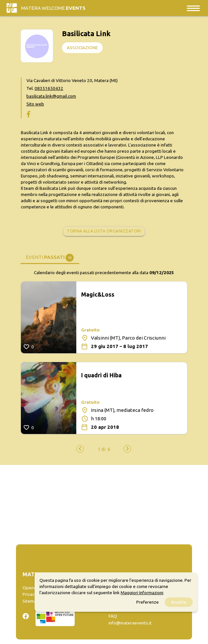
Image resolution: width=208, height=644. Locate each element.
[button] (102, 449)
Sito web (35, 104)
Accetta (179, 602)
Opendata (32, 588)
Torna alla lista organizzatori (104, 231)
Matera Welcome (53, 8)
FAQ (113, 616)
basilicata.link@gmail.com (51, 96)
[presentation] (80, 449)
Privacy (30, 594)
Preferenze (148, 602)
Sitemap (31, 601)
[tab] (50, 257)
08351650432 (49, 88)
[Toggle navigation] (193, 8)
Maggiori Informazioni (142, 593)
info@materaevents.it (130, 623)
